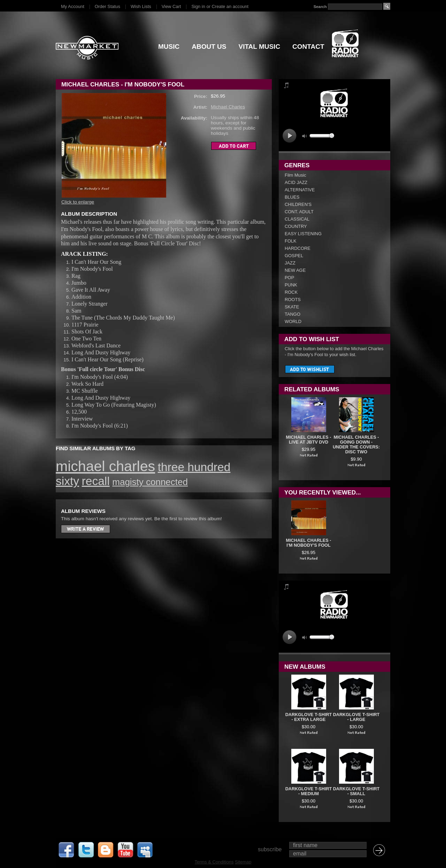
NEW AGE (295, 270)
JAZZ (290, 263)
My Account (73, 6)
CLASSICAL (297, 219)
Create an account (230, 6)
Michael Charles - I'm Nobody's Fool (309, 543)
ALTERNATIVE (300, 190)
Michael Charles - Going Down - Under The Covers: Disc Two (356, 445)
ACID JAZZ (296, 182)
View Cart (171, 6)
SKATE (292, 307)
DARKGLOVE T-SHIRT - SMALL (356, 791)
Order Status (107, 6)
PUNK (291, 285)
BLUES (292, 197)
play (289, 136)
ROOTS (293, 299)
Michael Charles (228, 107)
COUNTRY (296, 226)
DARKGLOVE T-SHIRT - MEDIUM (309, 791)
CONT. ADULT (299, 212)
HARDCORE (298, 248)
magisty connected (150, 482)
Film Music (295, 175)
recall (96, 481)
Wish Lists (141, 6)
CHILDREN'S (298, 204)
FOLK (291, 241)
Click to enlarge (78, 202)
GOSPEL (294, 256)
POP (289, 278)
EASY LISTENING (303, 234)
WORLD (293, 321)
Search (320, 7)
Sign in (198, 6)
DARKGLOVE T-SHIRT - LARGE (356, 717)
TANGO (293, 314)
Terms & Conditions (214, 862)
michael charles (105, 466)
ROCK (291, 292)
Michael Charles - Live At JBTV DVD (309, 440)
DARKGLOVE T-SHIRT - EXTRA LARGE (309, 717)
